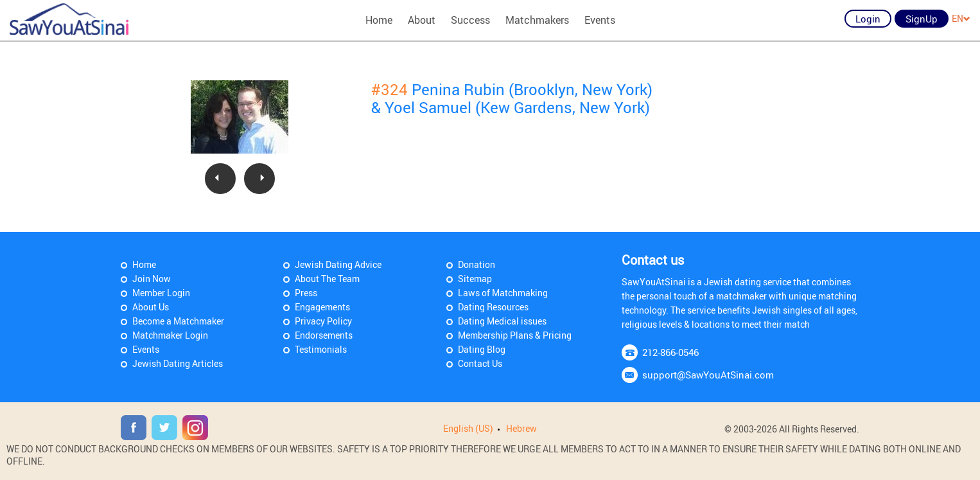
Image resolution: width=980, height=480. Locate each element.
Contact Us (480, 363)
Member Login (161, 293)
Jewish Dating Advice (338, 264)
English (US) (468, 428)
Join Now (152, 279)
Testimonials (321, 349)
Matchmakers (537, 20)
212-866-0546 (670, 352)
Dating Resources (493, 307)
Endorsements (324, 335)
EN (961, 18)
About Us (151, 307)
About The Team (327, 279)
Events (600, 20)
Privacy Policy (323, 321)
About (422, 20)
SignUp (922, 19)
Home (379, 20)
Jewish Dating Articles (178, 363)
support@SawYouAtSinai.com (708, 375)
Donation (477, 264)
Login (868, 19)
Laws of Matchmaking (503, 293)
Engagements (322, 307)
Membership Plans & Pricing (515, 335)
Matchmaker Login (170, 335)
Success (470, 20)
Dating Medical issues (502, 321)
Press (306, 293)
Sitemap (475, 279)
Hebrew (521, 428)
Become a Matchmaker (178, 321)
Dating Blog (482, 349)
